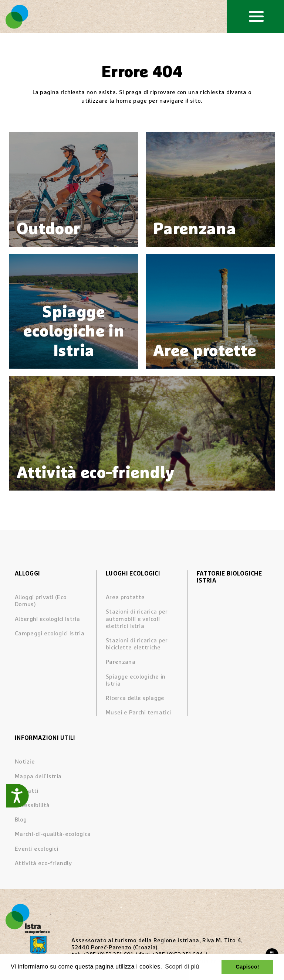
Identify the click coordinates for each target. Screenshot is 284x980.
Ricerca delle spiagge (135, 698)
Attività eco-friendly (43, 863)
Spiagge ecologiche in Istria (136, 680)
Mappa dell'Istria (38, 776)
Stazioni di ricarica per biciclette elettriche (137, 644)
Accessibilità (32, 805)
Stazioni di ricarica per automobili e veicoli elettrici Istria (137, 619)
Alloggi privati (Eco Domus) (41, 601)
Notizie (25, 762)
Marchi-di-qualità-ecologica (53, 834)
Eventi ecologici (36, 849)
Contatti (27, 791)
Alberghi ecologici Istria (47, 619)
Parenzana (121, 662)
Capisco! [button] (248, 967)
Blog (21, 820)
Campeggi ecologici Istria (50, 634)
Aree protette (125, 597)
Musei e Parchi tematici (138, 713)
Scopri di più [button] (182, 967)
